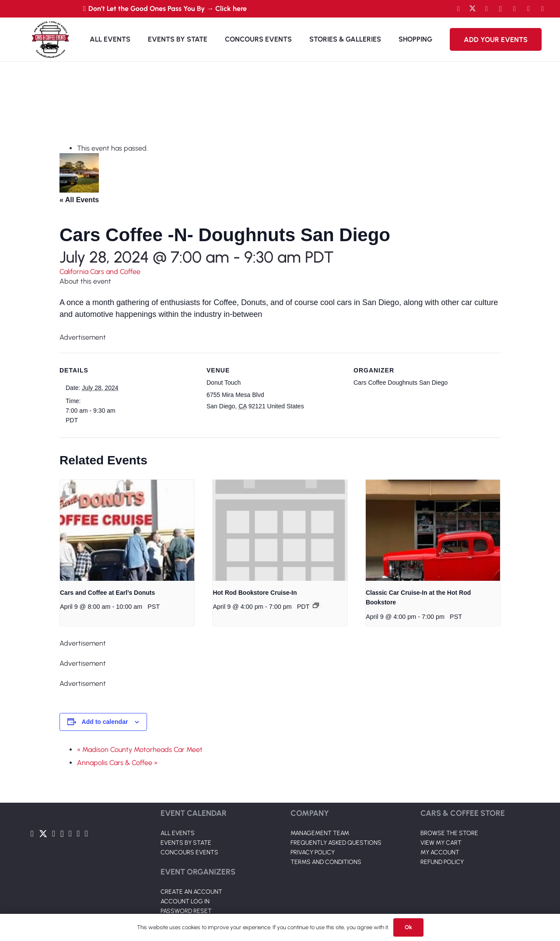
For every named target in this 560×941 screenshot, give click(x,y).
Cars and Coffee (115, 272)
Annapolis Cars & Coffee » (117, 763)
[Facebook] (458, 9)
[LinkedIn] (514, 9)
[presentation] (127, 530)
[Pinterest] (542, 9)
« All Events (79, 200)
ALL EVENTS (178, 833)
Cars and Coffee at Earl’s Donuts (107, 593)
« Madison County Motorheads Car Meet (140, 750)
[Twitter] (472, 9)
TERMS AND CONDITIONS (326, 862)
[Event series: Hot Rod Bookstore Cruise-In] (316, 605)
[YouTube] (486, 9)
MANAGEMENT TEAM (320, 833)
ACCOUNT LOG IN (185, 901)
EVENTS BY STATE (186, 843)
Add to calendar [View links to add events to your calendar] (105, 722)
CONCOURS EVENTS (189, 852)
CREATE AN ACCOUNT (191, 892)
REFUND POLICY (442, 862)
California (75, 272)
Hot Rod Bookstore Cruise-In (255, 593)
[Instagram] (500, 9)
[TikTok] (528, 9)
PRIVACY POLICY (313, 852)
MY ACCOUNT (440, 852)
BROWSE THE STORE (449, 833)
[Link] (50, 39)
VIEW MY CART (441, 843)
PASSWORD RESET (186, 911)
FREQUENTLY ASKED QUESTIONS (336, 843)
